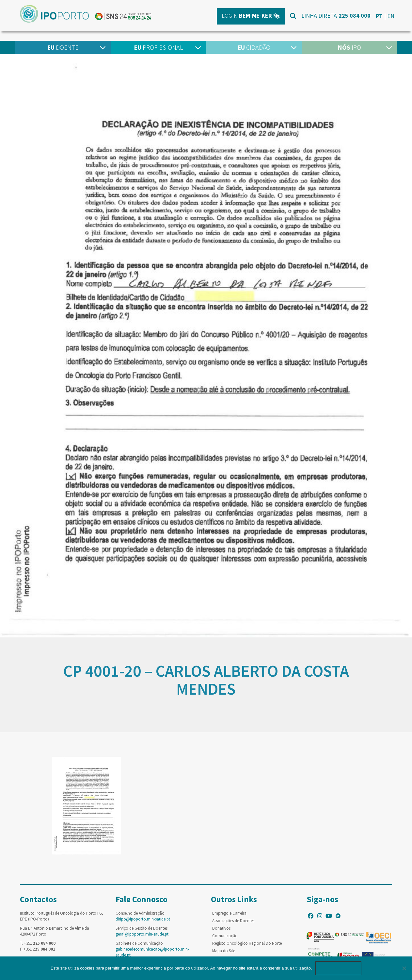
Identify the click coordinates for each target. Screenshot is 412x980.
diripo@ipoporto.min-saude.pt (143, 919)
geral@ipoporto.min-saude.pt (142, 934)
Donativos (221, 928)
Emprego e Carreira (229, 913)
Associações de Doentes (233, 921)
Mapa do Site (224, 951)
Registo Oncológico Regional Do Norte (247, 943)
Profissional (158, 47)
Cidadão (254, 47)
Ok (339, 968)
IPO (349, 47)
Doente (63, 47)
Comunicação (225, 936)
